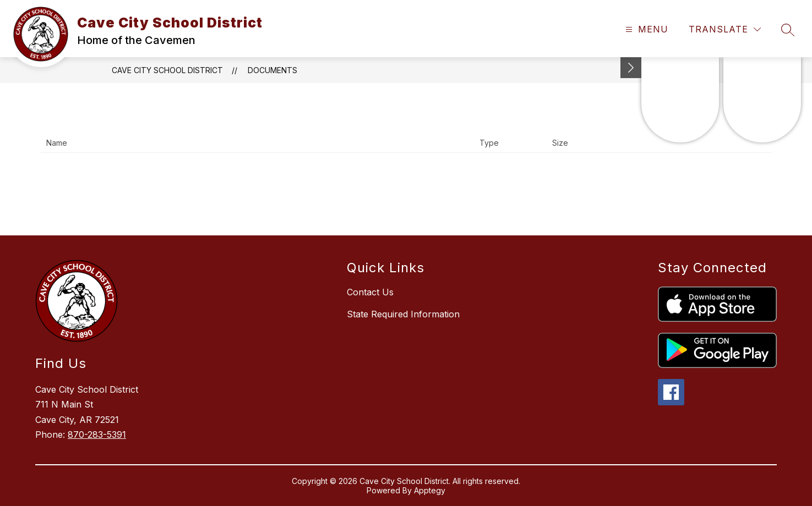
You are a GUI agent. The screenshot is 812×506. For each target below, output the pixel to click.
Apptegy (430, 490)
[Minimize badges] (631, 68)
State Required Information (403, 314)
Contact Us (370, 292)
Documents (273, 70)
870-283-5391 (97, 435)
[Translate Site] (725, 29)
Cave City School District (167, 70)
